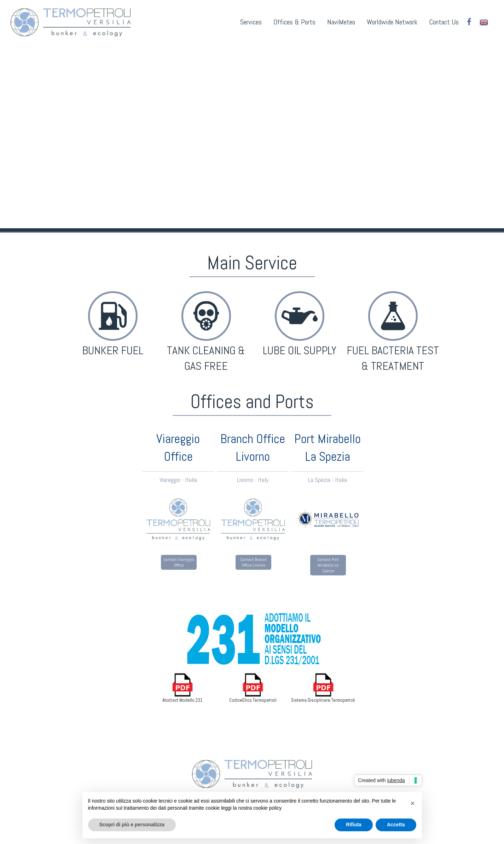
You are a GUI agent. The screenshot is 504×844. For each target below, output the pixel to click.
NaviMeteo (341, 22)
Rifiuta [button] (354, 825)
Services (251, 22)
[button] (413, 803)
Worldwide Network (392, 22)
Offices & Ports (294, 22)
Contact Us (444, 22)
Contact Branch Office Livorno (253, 562)
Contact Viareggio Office (179, 562)
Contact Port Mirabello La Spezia (328, 565)
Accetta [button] (396, 825)
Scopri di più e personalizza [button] (132, 825)
